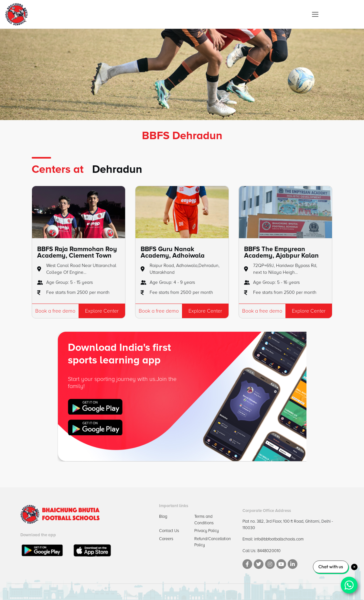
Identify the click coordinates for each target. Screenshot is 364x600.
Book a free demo (55, 311)
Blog (163, 517)
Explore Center (102, 311)
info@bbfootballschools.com (279, 539)
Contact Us (169, 531)
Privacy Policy (207, 531)
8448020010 (269, 551)
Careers (166, 539)
